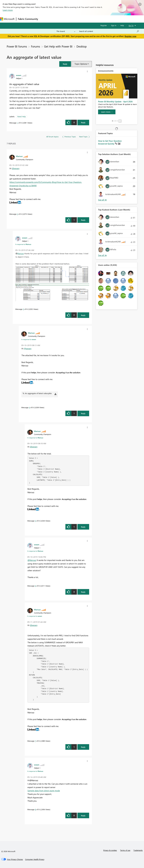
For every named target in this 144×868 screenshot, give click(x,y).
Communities (79, 19)
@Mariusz (32, 560)
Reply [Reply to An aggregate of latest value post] (83, 122)
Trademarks (138, 850)
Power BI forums (17, 46)
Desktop (82, 46)
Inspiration (56, 19)
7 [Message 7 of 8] (35, 741)
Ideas (67, 19)
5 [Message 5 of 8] (35, 521)
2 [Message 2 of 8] (17, 214)
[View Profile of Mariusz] (19, 156)
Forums (44, 19)
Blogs (91, 19)
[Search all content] (109, 31)
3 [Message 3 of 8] (23, 309)
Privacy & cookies (110, 850)
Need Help (22, 116)
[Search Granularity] (66, 31)
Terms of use (125, 850)
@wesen (16, 168)
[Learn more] (107, 112)
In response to (23, 244)
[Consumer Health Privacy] (35, 859)
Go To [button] (131, 25)
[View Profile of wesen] (19, 75)
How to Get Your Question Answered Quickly (110, 142)
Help (122, 25)
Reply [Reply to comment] (83, 220)
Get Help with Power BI (58, 46)
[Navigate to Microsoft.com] (7, 19)
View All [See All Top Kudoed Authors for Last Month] (102, 255)
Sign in (114, 25)
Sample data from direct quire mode (44, 791)
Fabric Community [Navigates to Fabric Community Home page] (28, 19)
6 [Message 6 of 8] (35, 586)
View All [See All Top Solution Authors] (102, 200)
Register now (130, 36)
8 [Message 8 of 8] (35, 809)
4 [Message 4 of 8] (29, 407)
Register (104, 25)
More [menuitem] (100, 19)
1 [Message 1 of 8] (17, 123)
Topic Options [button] (81, 64)
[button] (65, 64)
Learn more (8, 10)
